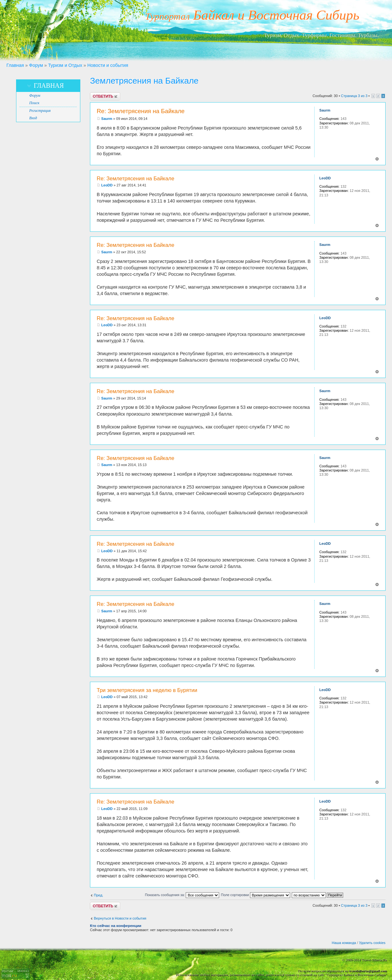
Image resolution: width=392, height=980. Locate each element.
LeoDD (107, 185)
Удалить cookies (372, 943)
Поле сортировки (255, 895)
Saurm (107, 119)
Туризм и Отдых (65, 65)
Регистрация (40, 111)
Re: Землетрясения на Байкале (141, 111)
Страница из (354, 96)
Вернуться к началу (377, 159)
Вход (33, 118)
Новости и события (108, 65)
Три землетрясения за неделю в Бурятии (147, 690)
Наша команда (344, 943)
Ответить (105, 96)
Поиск (34, 103)
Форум (36, 65)
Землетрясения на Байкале (144, 81)
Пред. (98, 895)
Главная (15, 65)
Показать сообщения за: (182, 895)
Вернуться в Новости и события (120, 918)
